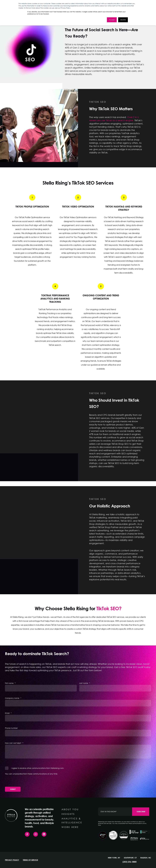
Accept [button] (112, 20)
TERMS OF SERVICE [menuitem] (30, 860)
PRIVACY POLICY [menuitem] (12, 860)
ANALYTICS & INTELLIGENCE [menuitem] (72, 820)
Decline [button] (123, 20)
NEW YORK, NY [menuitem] (114, 858)
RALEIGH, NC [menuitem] (146, 858)
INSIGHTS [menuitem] (68, 814)
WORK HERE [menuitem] (70, 827)
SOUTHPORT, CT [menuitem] (130, 858)
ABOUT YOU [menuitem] (70, 809)
